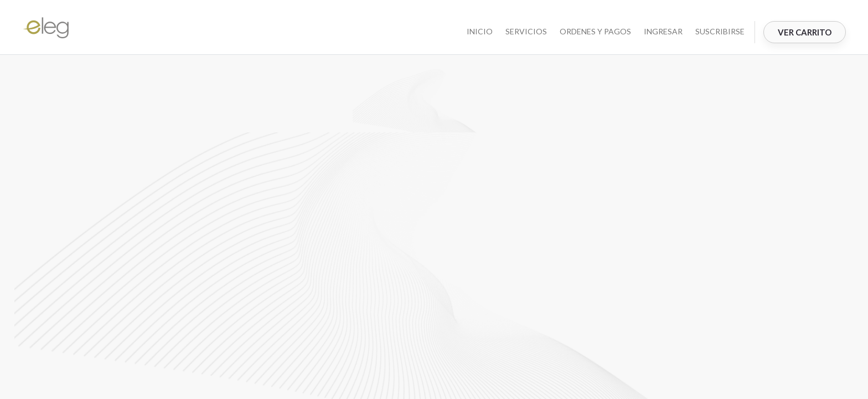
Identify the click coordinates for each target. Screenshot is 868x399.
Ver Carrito (805, 32)
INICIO (480, 31)
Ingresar (663, 31)
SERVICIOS (526, 31)
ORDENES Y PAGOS (595, 31)
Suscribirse (720, 31)
